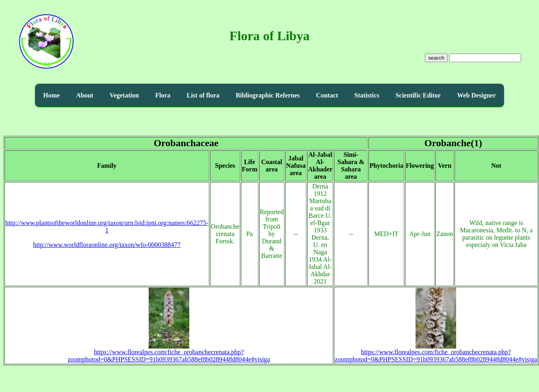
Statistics (367, 95)
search (436, 58)
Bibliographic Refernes (268, 95)
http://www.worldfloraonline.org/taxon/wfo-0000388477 (107, 245)
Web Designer (476, 95)
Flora (163, 95)
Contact (327, 95)
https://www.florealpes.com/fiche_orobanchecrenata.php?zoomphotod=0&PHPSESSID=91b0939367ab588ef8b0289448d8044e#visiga (169, 353)
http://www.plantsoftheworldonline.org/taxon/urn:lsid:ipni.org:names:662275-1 (107, 226)
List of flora (203, 95)
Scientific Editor (418, 95)
